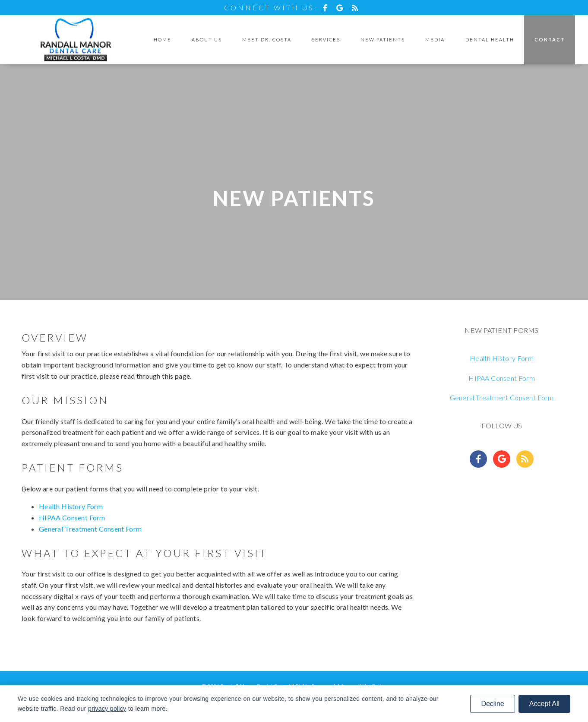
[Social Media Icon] (327, 8)
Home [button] (163, 40)
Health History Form (71, 506)
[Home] (76, 40)
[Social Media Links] (478, 459)
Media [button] (435, 40)
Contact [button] (550, 40)
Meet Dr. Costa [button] (267, 40)
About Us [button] (207, 40)
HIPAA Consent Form (72, 518)
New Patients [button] (383, 40)
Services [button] (326, 40)
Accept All (544, 704)
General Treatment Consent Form (90, 529)
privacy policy (107, 709)
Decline (492, 704)
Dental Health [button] (490, 40)
